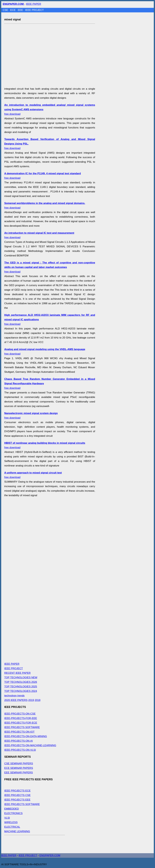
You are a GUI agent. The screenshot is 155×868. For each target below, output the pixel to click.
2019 (31, 700)
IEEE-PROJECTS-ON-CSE (20, 714)
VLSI (7, 818)
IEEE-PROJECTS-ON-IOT (19, 732)
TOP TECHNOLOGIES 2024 (21, 691)
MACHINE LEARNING (17, 831)
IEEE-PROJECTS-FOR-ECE (21, 723)
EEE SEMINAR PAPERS (19, 773)
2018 (38, 700)
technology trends (14, 696)
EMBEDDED (12, 809)
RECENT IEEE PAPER (17, 673)
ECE (13, 10)
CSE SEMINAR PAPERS (19, 763)
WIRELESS (11, 822)
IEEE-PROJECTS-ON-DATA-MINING (26, 736)
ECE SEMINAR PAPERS (19, 768)
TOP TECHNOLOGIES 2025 (21, 687)
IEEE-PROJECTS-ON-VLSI (20, 750)
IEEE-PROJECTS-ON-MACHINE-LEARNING (30, 745)
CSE (6, 10)
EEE (21, 10)
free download (50, 267)
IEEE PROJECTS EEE (17, 800)
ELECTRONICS (13, 813)
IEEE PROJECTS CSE (17, 795)
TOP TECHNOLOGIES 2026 (21, 682)
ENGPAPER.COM (50, 855)
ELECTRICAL (12, 827)
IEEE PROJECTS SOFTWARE (22, 727)
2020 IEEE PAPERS (16, 700)
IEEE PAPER (34, 4)
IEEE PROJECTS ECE (17, 791)
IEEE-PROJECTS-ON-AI (18, 741)
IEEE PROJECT (34, 10)
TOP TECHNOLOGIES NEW (21, 677)
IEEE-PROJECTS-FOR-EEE (21, 718)
